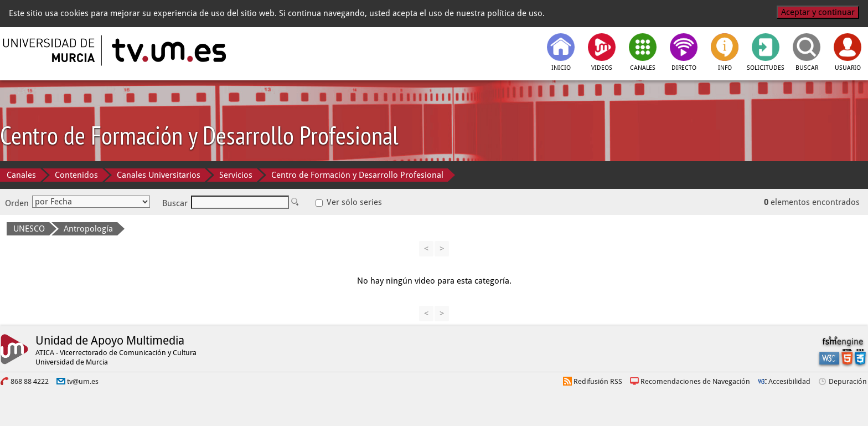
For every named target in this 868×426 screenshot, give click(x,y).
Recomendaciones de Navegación (695, 381)
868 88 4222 (30, 381)
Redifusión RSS (598, 381)
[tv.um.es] (168, 50)
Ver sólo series (349, 202)
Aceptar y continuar (818, 12)
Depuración (848, 381)
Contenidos (76, 175)
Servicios (236, 175)
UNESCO (29, 229)
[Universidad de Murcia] (50, 50)
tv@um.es (83, 381)
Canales (21, 175)
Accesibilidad (789, 381)
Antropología (88, 229)
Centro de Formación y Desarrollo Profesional (357, 175)
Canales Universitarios (159, 175)
